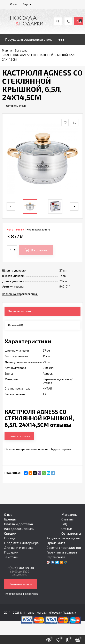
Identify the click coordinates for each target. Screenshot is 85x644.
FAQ (64, 524)
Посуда (10, 538)
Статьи (67, 529)
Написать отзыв (19, 436)
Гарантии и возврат (62, 552)
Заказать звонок (21, 584)
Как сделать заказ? (19, 529)
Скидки (10, 533)
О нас (8, 514)
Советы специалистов (64, 547)
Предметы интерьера (21, 543)
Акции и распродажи (63, 538)
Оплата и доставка (18, 524)
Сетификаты (71, 533)
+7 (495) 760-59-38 (20, 568)
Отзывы (67, 519)
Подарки (11, 552)
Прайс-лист (56, 543)
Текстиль (11, 557)
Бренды (10, 519)
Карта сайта (56, 557)
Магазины (69, 514)
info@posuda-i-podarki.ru (21, 594)
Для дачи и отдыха (19, 547)
